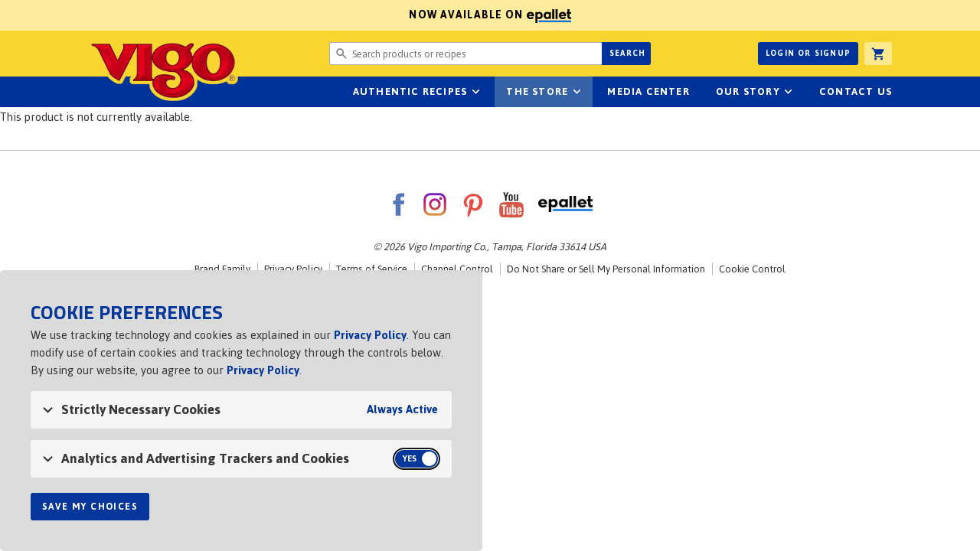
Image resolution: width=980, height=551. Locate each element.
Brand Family (222, 269)
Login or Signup (808, 53)
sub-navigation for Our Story (789, 92)
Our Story (748, 91)
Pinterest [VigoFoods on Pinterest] (473, 204)
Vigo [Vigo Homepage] (163, 70)
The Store (537, 91)
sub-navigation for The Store (577, 92)
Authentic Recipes (410, 91)
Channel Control (457, 269)
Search (627, 53)
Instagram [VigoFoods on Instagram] (435, 204)
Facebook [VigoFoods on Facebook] (398, 204)
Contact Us (856, 91)
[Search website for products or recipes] (465, 54)
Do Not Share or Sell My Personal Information (606, 269)
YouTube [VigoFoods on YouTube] (511, 204)
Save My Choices (90, 507)
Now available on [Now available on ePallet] (286, 15)
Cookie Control (752, 269)
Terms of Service (372, 269)
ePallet (565, 204)
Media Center (648, 91)
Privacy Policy (293, 269)
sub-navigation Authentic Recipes (475, 92)
